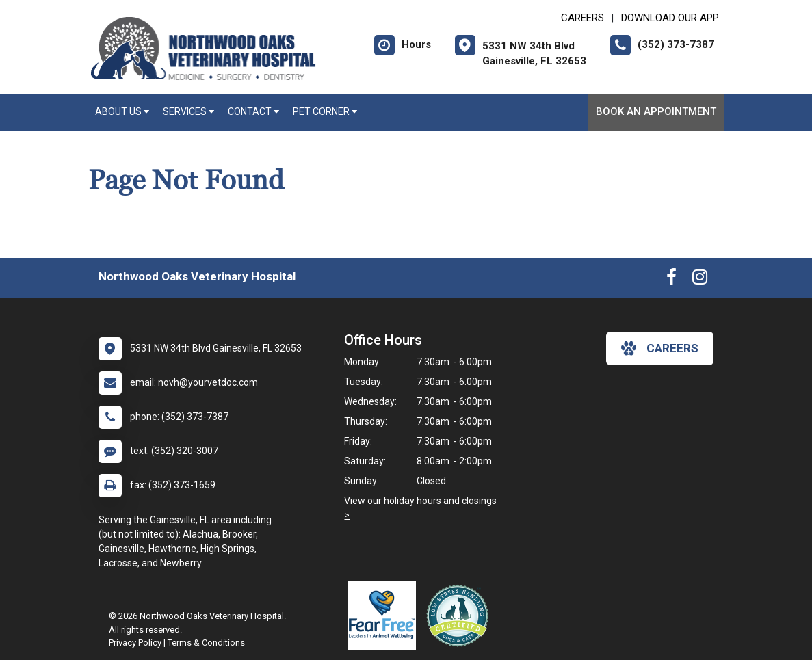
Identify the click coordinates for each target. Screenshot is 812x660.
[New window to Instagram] (700, 280)
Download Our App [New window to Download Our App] (670, 18)
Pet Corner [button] (325, 111)
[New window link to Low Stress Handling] (460, 616)
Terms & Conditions (206, 643)
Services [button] (188, 111)
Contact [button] (253, 111)
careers (660, 348)
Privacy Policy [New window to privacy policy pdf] (135, 643)
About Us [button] (122, 111)
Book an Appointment (656, 111)
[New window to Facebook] (671, 280)
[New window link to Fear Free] (385, 616)
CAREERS (582, 18)
